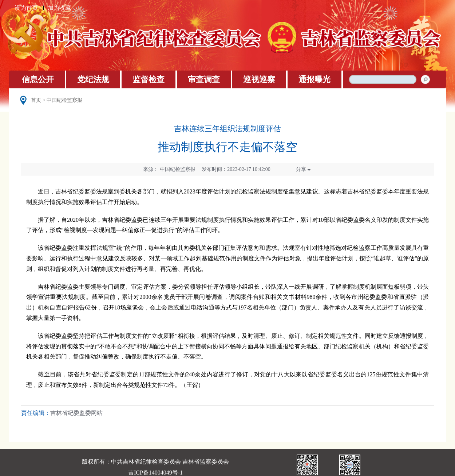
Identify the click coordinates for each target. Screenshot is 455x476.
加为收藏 (59, 8)
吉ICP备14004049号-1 (155, 473)
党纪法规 (93, 79)
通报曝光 (314, 79)
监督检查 (149, 79)
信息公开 (38, 79)
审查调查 (204, 79)
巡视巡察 (259, 79)
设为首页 (26, 8)
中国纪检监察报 (64, 100)
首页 (36, 100)
